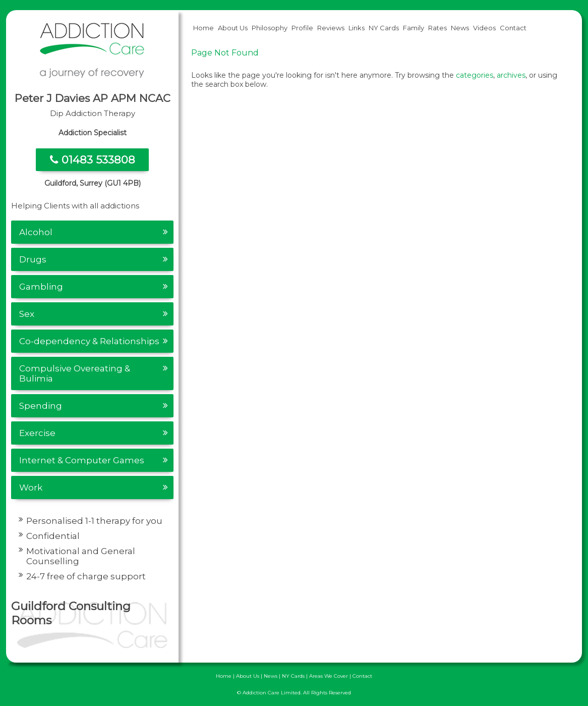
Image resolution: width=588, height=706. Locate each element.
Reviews (331, 28)
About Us (233, 28)
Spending (41, 406)
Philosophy (270, 28)
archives (511, 75)
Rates (437, 28)
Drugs (33, 259)
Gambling (41, 287)
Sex (27, 314)
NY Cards (384, 28)
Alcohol (36, 232)
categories (475, 75)
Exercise (37, 433)
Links (357, 28)
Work (31, 487)
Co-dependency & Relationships (89, 341)
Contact (513, 28)
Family (414, 28)
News (460, 28)
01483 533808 (93, 160)
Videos (484, 28)
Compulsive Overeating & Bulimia (75, 373)
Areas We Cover (329, 676)
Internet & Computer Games (82, 460)
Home (203, 28)
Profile (302, 28)
